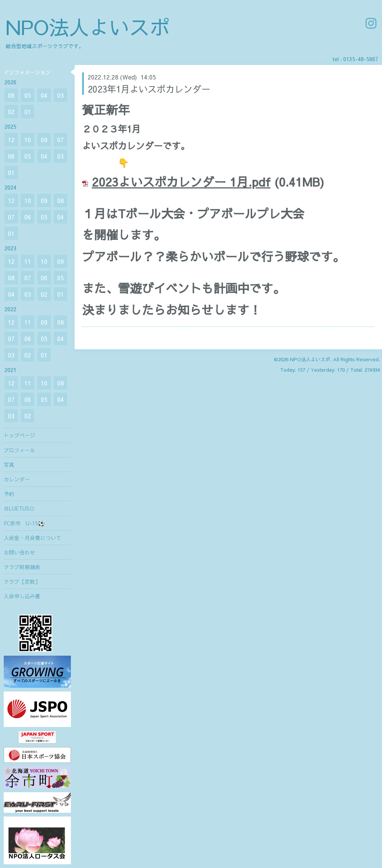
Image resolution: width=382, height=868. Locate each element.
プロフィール (19, 450)
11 (28, 261)
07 (60, 140)
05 (28, 95)
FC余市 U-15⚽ (24, 523)
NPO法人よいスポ (88, 27)
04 (44, 95)
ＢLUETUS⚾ (19, 508)
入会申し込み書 (22, 596)
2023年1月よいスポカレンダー (149, 89)
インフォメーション (27, 72)
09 (44, 140)
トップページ (19, 435)
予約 (9, 494)
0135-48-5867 (361, 59)
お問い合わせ (19, 552)
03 (60, 95)
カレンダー (17, 479)
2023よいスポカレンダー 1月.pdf (181, 182)
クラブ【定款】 (22, 581)
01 (28, 112)
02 (11, 112)
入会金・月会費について (32, 538)
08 (60, 200)
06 (11, 95)
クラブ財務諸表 (22, 567)
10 (28, 140)
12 (11, 140)
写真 (9, 465)
